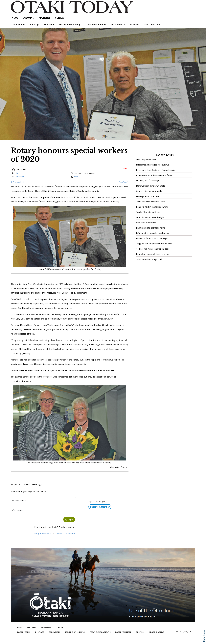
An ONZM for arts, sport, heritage (152, 238)
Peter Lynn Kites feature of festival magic (155, 170)
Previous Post (17, 182)
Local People (18, 25)
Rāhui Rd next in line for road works (152, 207)
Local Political (118, 25)
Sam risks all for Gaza (146, 223)
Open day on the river (146, 160)
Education (49, 25)
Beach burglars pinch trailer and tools (153, 254)
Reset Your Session (66, 533)
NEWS (15, 18)
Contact (60, 18)
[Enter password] (43, 511)
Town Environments (96, 25)
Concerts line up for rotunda (149, 191)
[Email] (43, 501)
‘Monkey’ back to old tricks (148, 212)
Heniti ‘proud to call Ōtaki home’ (151, 228)
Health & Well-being (70, 25)
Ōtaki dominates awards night (150, 217)
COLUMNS (28, 18)
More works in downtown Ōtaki (150, 186)
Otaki (76, 177)
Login (69, 520)
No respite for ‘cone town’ (148, 196)
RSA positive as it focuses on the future (154, 175)
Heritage (35, 25)
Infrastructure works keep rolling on (152, 233)
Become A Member (100, 507)
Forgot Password (43, 533)
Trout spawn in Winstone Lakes (151, 202)
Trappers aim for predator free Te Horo (154, 244)
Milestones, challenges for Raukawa (153, 165)
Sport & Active (152, 25)
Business (135, 25)
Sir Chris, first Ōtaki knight (148, 181)
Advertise (44, 18)
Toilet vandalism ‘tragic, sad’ (149, 259)
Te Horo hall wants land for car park (153, 249)
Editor (17, 173)
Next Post (124, 182)
